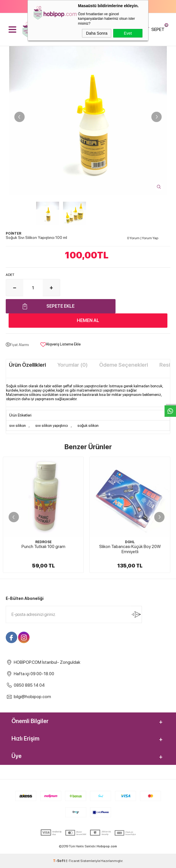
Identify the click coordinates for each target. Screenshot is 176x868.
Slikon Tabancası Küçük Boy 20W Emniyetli (130, 549)
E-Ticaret (73, 861)
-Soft (59, 861)
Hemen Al (88, 320)
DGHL (130, 542)
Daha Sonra (97, 33)
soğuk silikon (88, 426)
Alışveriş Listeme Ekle (60, 345)
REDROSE (43, 542)
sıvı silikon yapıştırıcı (52, 426)
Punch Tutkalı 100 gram (43, 547)
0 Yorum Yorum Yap (143, 238)
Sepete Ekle (60, 306)
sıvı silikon (17, 426)
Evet (128, 33)
